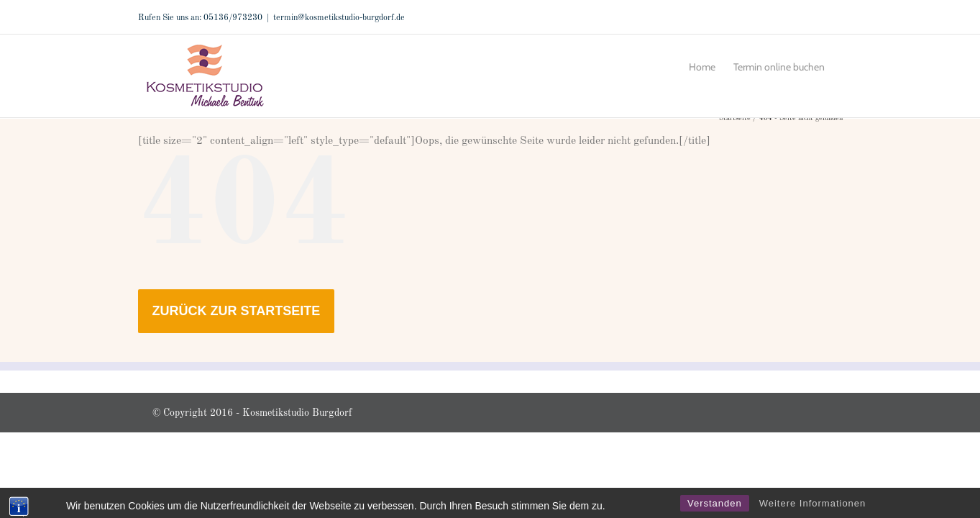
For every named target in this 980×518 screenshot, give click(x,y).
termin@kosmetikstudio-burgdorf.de (339, 18)
